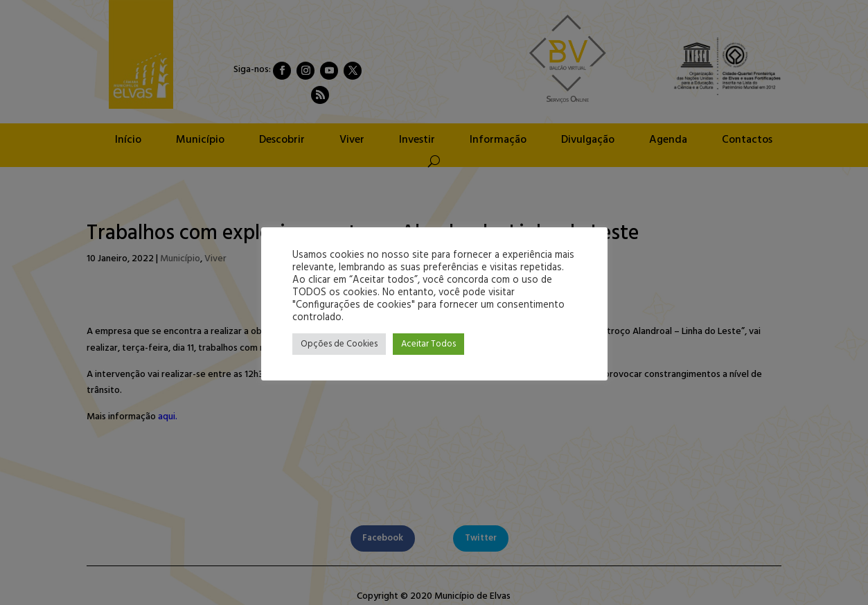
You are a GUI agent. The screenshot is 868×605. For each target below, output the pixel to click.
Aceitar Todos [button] (428, 344)
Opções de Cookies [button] (339, 344)
